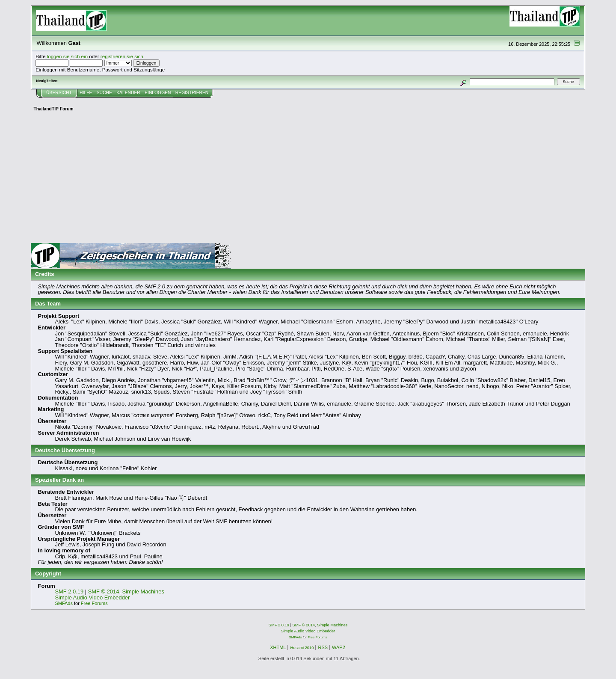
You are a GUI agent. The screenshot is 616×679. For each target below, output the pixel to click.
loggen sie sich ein (68, 56)
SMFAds (64, 603)
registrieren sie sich (122, 56)
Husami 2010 (302, 648)
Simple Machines (143, 592)
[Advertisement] (308, 179)
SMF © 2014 (104, 592)
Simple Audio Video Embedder (93, 597)
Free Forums (94, 603)
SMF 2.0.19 (70, 592)
